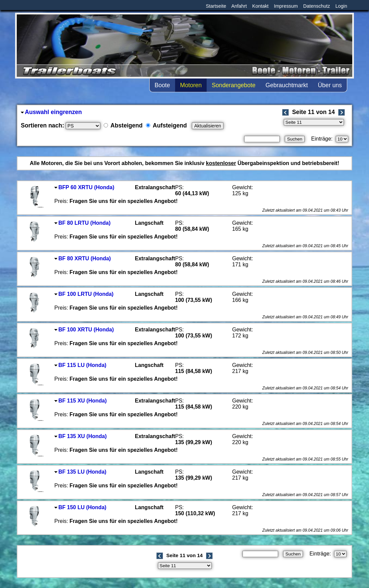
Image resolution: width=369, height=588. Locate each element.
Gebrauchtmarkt (286, 85)
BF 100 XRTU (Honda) (84, 330)
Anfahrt (239, 6)
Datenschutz (317, 6)
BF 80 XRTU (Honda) (83, 258)
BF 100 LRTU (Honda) (84, 294)
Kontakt (260, 6)
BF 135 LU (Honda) (80, 472)
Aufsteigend (166, 125)
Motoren (191, 85)
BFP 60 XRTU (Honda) (84, 187)
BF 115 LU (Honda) (80, 365)
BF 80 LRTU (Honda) (83, 223)
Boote (162, 85)
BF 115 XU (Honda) (81, 401)
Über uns (330, 85)
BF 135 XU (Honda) (81, 436)
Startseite (216, 6)
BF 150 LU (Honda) (80, 507)
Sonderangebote (233, 85)
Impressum (286, 6)
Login (341, 6)
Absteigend (123, 125)
